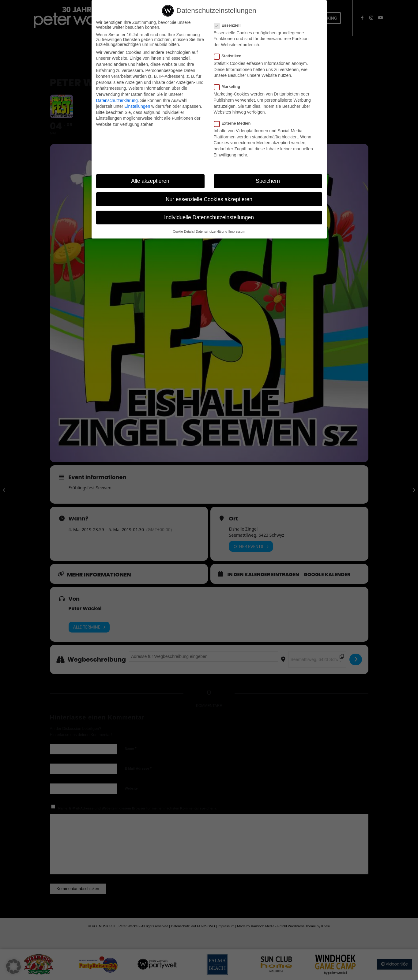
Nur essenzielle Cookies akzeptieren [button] (209, 199)
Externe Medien (235, 123)
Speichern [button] (268, 181)
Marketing (230, 86)
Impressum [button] (237, 231)
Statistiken (230, 56)
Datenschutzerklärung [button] (212, 231)
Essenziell (230, 25)
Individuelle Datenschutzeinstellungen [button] (209, 217)
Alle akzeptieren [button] (150, 181)
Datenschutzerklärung (117, 100)
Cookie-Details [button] (183, 231)
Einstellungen (137, 106)
